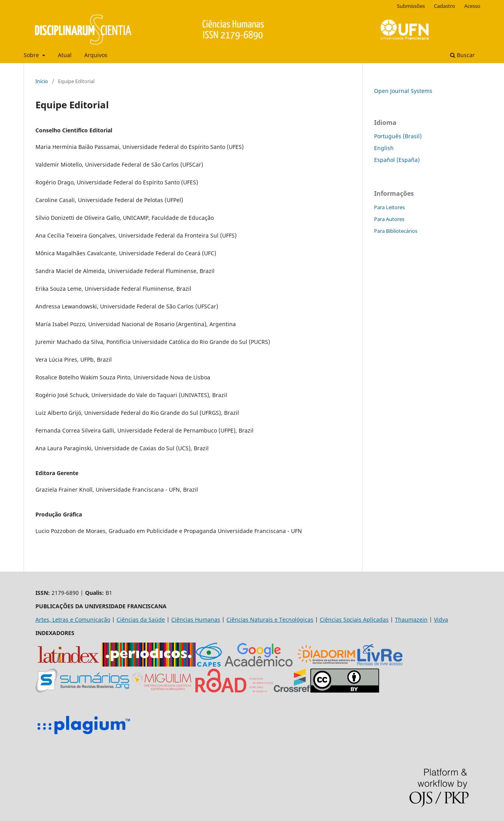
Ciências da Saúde (141, 619)
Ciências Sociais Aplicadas (354, 619)
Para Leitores (389, 207)
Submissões (411, 6)
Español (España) (397, 160)
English (384, 148)
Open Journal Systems (403, 91)
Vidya (441, 619)
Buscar (462, 55)
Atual (65, 55)
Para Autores (389, 219)
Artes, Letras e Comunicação (73, 619)
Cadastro (445, 6)
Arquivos (96, 55)
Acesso (472, 6)
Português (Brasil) (398, 136)
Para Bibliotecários (396, 231)
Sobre (32, 55)
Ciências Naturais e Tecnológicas (270, 619)
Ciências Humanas (196, 619)
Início (42, 81)
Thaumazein (411, 619)
